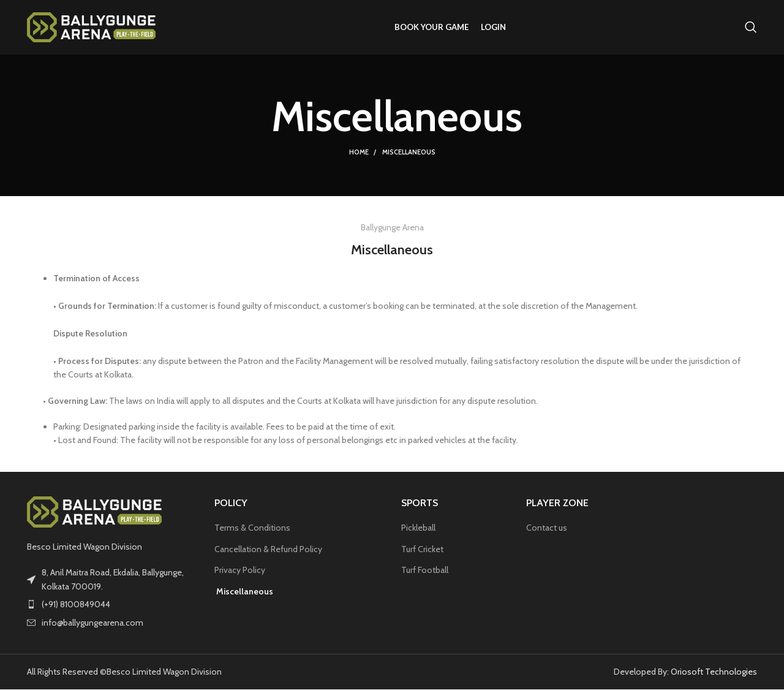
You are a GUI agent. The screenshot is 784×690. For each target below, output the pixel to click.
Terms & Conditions (252, 528)
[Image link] (94, 512)
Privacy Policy (240, 571)
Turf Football (425, 571)
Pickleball (418, 528)
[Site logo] (91, 26)
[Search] (751, 28)
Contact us (547, 528)
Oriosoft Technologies (714, 672)
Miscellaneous (244, 592)
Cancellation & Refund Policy (268, 550)
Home (359, 153)
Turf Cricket (422, 550)
